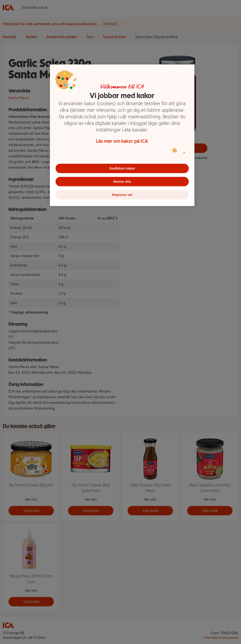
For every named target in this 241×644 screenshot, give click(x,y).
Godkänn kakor (122, 168)
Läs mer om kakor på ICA (122, 141)
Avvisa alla (122, 181)
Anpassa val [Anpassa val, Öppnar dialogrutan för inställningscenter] (122, 195)
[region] (122, 135)
